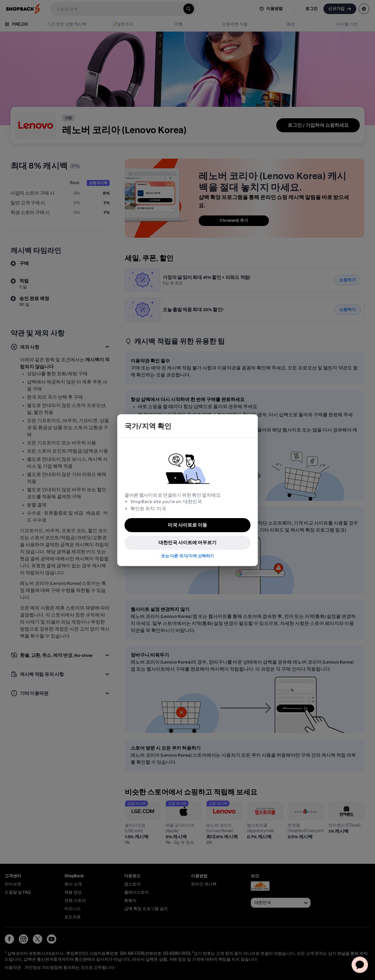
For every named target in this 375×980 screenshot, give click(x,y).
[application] (360, 965)
